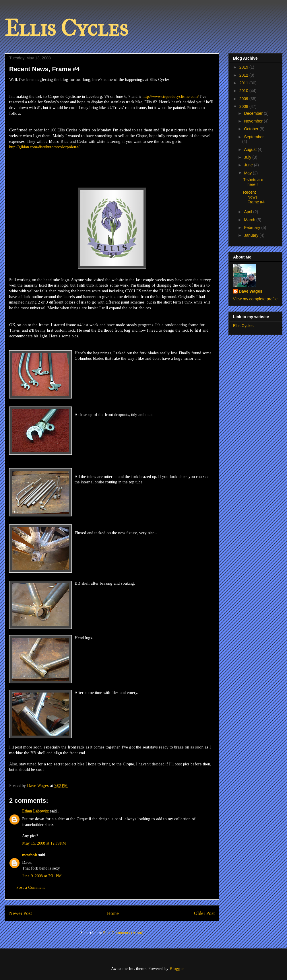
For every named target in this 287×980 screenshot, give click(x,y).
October (252, 129)
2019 (244, 67)
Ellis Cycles (66, 28)
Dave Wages (251, 291)
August (251, 149)
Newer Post (21, 913)
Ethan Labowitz (35, 811)
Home (113, 913)
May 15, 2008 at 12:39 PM (44, 843)
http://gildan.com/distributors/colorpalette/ (44, 147)
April (249, 212)
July (248, 157)
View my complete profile (255, 299)
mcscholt (30, 855)
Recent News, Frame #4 (254, 197)
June (249, 165)
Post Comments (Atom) (123, 933)
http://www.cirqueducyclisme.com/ (171, 97)
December (254, 113)
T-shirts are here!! (253, 182)
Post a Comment (31, 887)
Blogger (177, 969)
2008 (244, 106)
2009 (244, 99)
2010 (244, 91)
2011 (244, 83)
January (252, 235)
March (250, 220)
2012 (244, 75)
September (254, 137)
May (248, 173)
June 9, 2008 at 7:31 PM (42, 876)
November (254, 121)
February (253, 227)
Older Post (204, 913)
